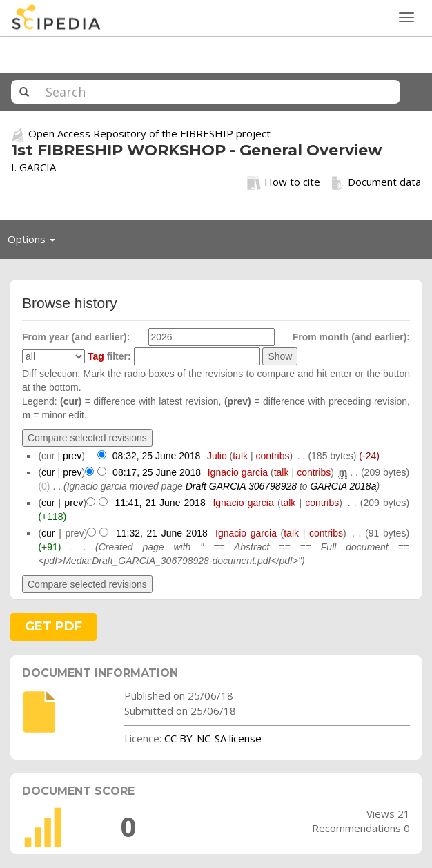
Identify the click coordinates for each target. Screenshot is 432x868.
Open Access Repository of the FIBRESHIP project (149, 133)
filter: (109, 356)
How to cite (284, 182)
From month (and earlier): (351, 337)
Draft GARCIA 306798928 (241, 486)
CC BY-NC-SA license (213, 738)
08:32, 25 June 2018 (157, 456)
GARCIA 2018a (343, 486)
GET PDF (53, 626)
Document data (376, 182)
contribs (272, 456)
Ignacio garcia (238, 472)
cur (48, 472)
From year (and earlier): (76, 337)
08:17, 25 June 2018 (157, 472)
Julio (217, 456)
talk (240, 456)
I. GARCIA (33, 167)
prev (72, 456)
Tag (96, 356)
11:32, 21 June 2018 (162, 533)
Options (35, 242)
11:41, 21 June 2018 (160, 503)
